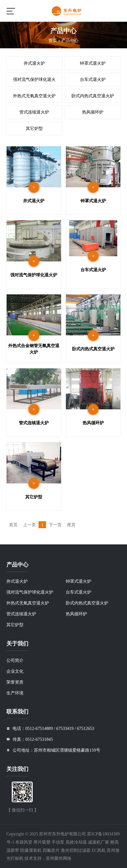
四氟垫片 (51, 850)
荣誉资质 (15, 682)
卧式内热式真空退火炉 (93, 96)
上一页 (29, 525)
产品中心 (70, 40)
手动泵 (58, 842)
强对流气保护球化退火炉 (34, 82)
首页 (53, 40)
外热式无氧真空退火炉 (34, 96)
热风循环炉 (93, 112)
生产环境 (15, 693)
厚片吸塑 (42, 842)
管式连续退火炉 (34, 112)
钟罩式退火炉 (93, 63)
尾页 (71, 525)
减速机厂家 (99, 842)
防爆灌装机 (31, 850)
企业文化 (15, 671)
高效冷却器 (76, 842)
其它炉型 (34, 128)
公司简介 (15, 660)
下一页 (55, 525)
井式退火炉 (34, 63)
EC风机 (99, 850)
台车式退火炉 (93, 79)
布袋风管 (24, 842)
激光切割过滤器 (76, 850)
